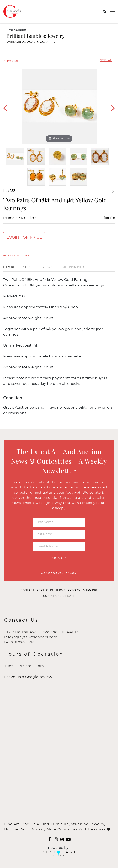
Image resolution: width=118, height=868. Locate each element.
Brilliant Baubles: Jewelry (36, 36)
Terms (61, 590)
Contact (27, 590)
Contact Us (21, 620)
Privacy (74, 590)
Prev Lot (11, 61)
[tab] (17, 268)
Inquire (109, 217)
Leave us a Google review (28, 677)
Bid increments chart (17, 256)
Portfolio (45, 590)
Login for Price (24, 238)
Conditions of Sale (59, 596)
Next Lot (107, 60)
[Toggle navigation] (113, 11)
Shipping (90, 590)
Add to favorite (112, 191)
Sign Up (59, 558)
